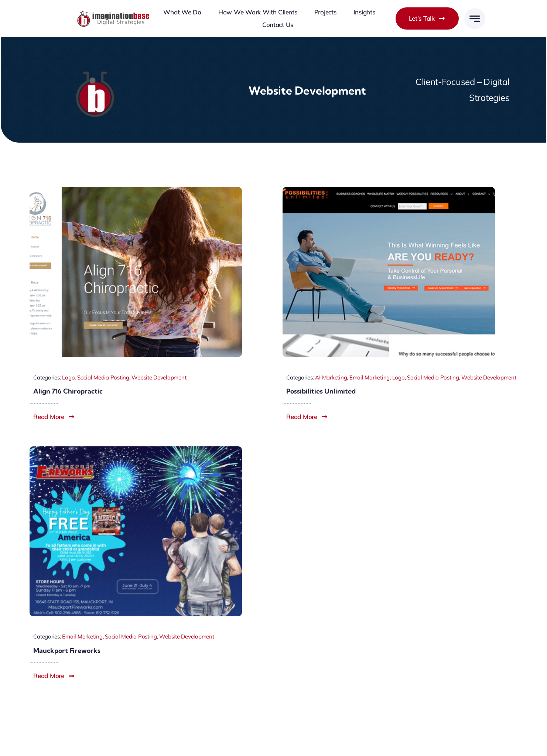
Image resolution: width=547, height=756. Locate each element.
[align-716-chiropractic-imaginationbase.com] (136, 190)
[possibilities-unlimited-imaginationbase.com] (389, 190)
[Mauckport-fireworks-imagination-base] (136, 449)
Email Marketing (370, 377)
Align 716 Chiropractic (68, 391)
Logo (68, 377)
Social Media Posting (103, 377)
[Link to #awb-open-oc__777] (475, 19)
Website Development (159, 377)
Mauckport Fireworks (67, 651)
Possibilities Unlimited (321, 391)
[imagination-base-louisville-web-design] (114, 13)
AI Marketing (331, 377)
